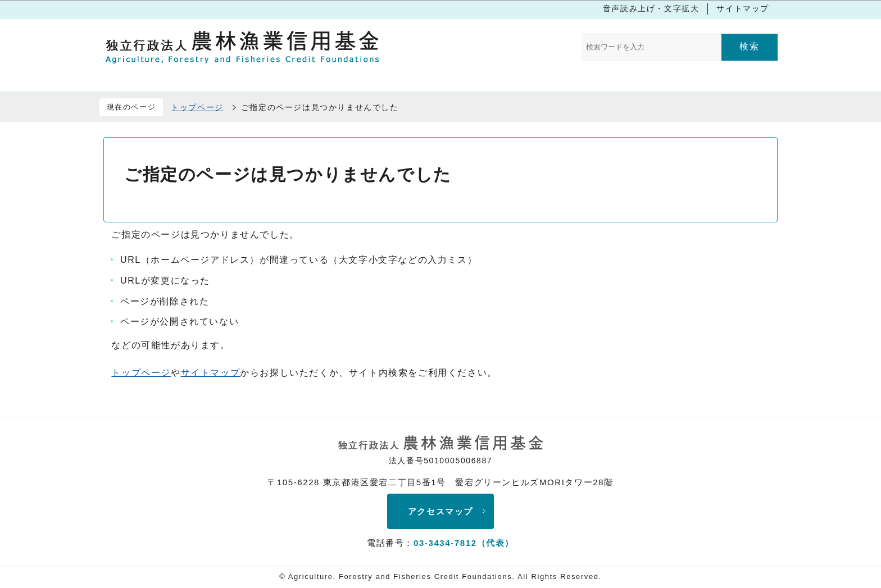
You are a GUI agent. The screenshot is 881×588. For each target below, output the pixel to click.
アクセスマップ (440, 511)
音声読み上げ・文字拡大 (651, 8)
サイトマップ (743, 8)
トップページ (197, 107)
